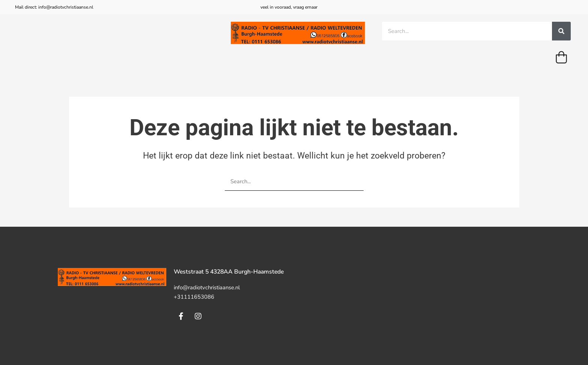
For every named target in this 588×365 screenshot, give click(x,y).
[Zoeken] (561, 31)
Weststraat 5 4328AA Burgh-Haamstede (231, 272)
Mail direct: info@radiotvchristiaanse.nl (54, 7)
